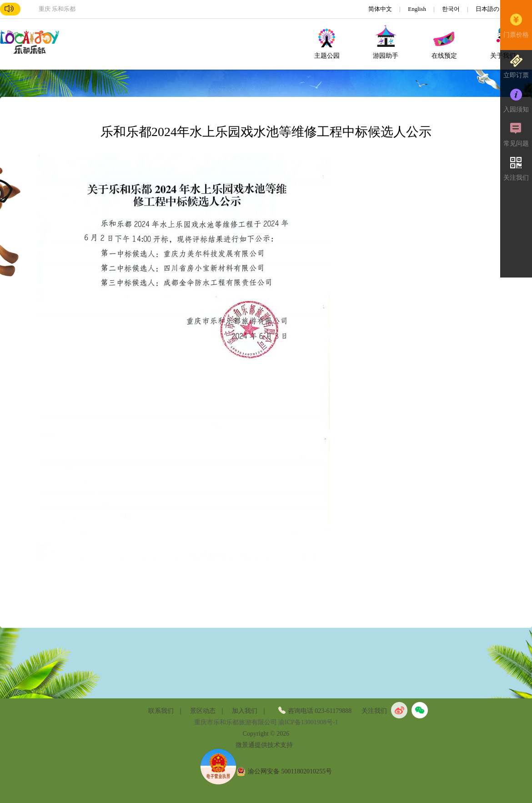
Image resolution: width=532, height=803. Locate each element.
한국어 (452, 9)
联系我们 (161, 711)
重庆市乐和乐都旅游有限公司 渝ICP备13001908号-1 (266, 722)
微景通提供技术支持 (264, 745)
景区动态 (203, 711)
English (418, 9)
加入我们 (245, 711)
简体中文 (381, 9)
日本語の (488, 9)
